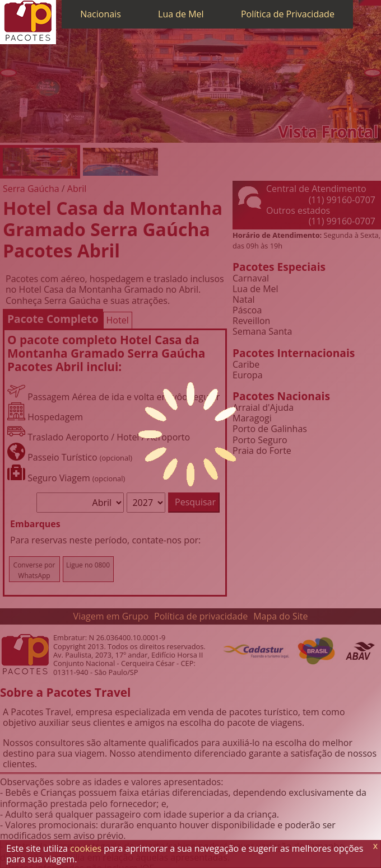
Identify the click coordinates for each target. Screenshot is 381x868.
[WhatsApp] (367, 3)
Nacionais (101, 14)
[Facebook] (378, 3)
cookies (86, 848)
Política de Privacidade (288, 14)
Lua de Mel (181, 14)
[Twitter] (373, 3)
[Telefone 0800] (361, 3)
